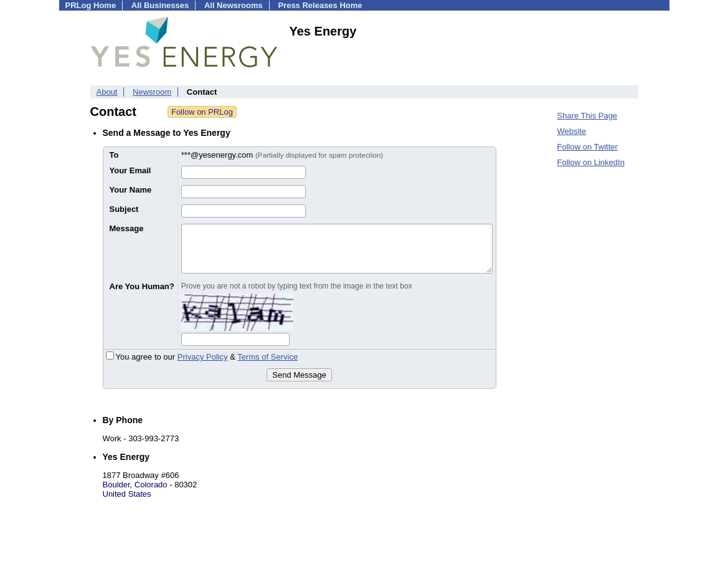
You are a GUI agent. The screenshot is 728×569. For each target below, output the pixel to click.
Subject (124, 209)
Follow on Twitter (588, 147)
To (114, 155)
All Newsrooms (234, 5)
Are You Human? (142, 286)
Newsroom (152, 92)
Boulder (116, 485)
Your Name (131, 190)
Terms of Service (267, 357)
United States (127, 494)
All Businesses (160, 5)
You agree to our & (202, 357)
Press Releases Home (320, 5)
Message (127, 228)
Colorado (151, 485)
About (107, 92)
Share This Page (588, 116)
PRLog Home (91, 5)
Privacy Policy (203, 357)
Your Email (130, 170)
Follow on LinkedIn (591, 162)
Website (572, 131)
